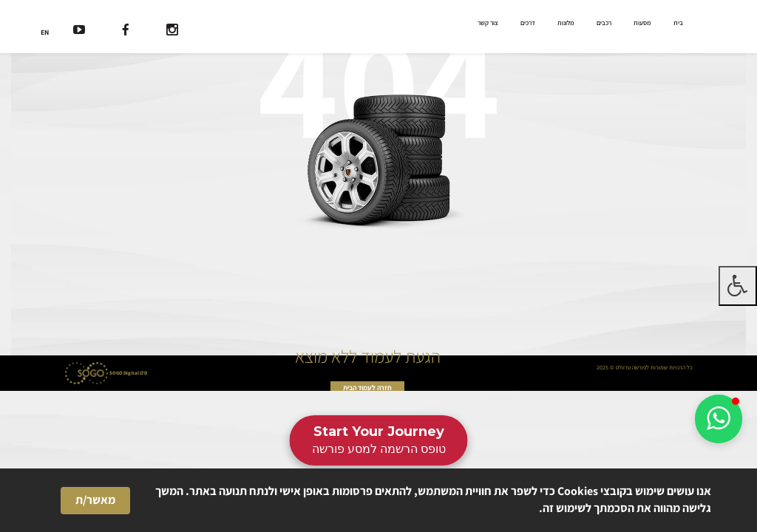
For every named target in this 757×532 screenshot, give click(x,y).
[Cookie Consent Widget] (378, 500)
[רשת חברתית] (172, 31)
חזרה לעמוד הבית (367, 388)
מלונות (566, 23)
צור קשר (488, 23)
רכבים (604, 23)
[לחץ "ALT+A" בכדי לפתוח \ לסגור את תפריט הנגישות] (738, 286)
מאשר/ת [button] (95, 500)
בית (678, 23)
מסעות (642, 23)
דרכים (528, 23)
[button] (719, 419)
